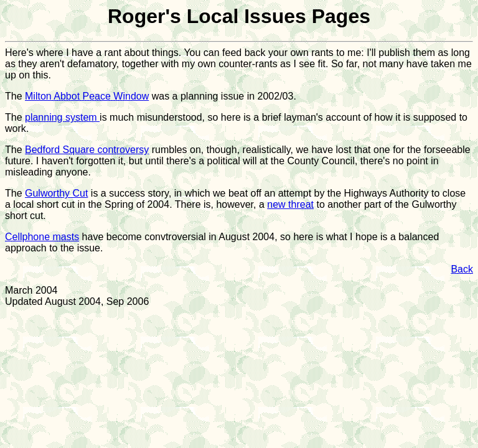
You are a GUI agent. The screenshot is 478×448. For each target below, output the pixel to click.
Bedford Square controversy (87, 150)
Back (462, 269)
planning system (62, 117)
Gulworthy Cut (56, 193)
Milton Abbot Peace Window (87, 96)
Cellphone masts (42, 237)
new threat (290, 204)
